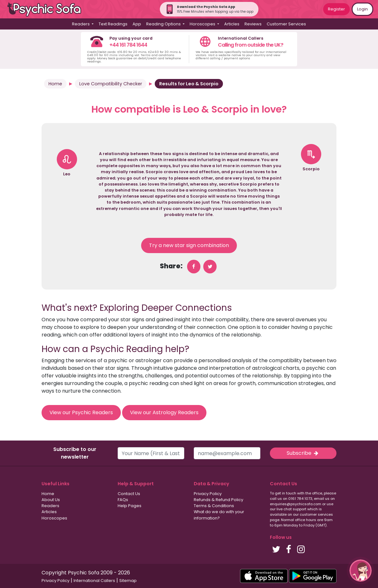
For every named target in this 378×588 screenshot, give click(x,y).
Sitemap (128, 581)
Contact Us (129, 494)
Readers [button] (81, 24)
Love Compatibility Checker (111, 84)
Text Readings (113, 24)
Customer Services (286, 24)
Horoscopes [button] (203, 24)
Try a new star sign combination (189, 245)
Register (336, 9)
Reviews (253, 24)
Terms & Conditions (214, 506)
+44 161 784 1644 (128, 45)
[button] (361, 571)
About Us (51, 500)
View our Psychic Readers (81, 412)
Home (55, 84)
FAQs (123, 500)
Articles (232, 24)
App (137, 24)
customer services (316, 514)
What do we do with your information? (219, 515)
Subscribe (303, 453)
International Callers (94, 581)
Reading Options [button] (164, 24)
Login (362, 9)
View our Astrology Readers (164, 412)
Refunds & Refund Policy (218, 500)
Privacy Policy (208, 494)
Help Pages (130, 506)
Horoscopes (54, 518)
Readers (50, 506)
